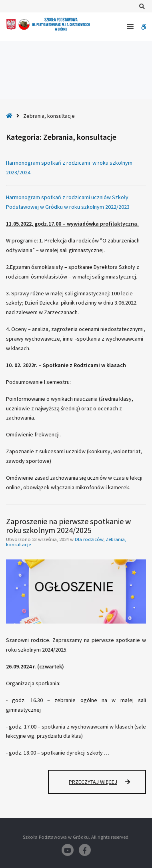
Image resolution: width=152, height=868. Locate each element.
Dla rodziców (89, 539)
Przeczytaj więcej (107, 786)
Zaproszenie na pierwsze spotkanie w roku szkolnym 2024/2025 (68, 526)
